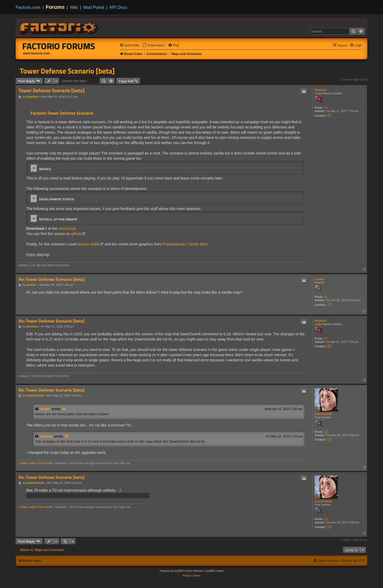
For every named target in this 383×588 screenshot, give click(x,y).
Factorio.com (28, 7)
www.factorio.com (36, 53)
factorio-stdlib (88, 244)
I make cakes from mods (36, 463)
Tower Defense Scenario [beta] (67, 71)
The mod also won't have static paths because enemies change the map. (88, 496)
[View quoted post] (64, 409)
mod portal (67, 228)
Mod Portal (94, 7)
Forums (55, 7)
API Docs (118, 7)
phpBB (178, 571)
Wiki (74, 7)
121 (327, 432)
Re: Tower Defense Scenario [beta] (52, 279)
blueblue (320, 90)
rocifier (319, 279)
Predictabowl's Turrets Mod (185, 244)
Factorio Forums (59, 46)
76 (326, 108)
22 (326, 297)
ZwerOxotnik (323, 414)
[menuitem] (154, 45)
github (76, 234)
